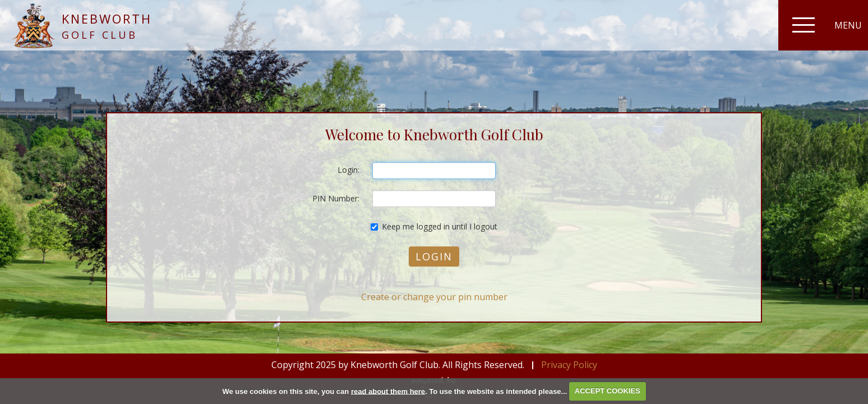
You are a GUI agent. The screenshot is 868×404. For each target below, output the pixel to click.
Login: (348, 170)
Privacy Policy (569, 365)
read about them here (388, 391)
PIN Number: (336, 198)
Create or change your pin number (434, 297)
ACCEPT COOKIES (608, 391)
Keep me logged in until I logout (434, 226)
